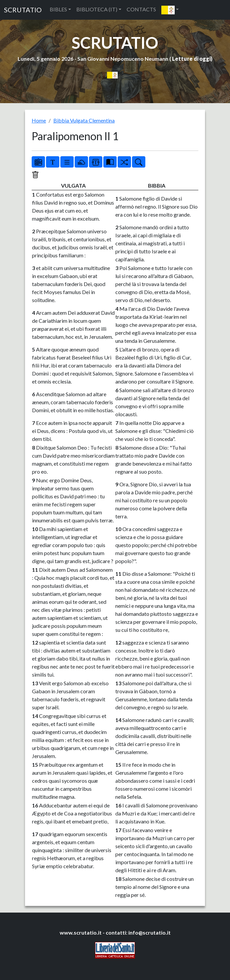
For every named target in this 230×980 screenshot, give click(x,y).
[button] (170, 10)
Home (39, 120)
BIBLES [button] (58, 9)
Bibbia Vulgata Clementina (84, 120)
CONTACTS (141, 9)
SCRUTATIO (23, 10)
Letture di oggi (191, 59)
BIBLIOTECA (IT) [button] (97, 9)
